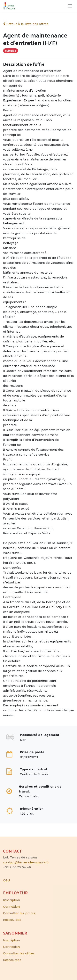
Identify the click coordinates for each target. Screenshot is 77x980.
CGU (7, 880)
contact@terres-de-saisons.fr (26, 862)
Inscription (11, 900)
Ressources (12, 920)
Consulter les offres (19, 953)
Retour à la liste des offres (26, 24)
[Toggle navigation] (70, 6)
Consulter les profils (19, 913)
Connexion (11, 907)
